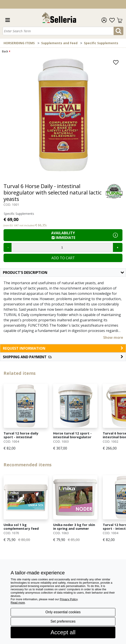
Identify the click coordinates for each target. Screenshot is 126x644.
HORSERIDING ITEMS (19, 43)
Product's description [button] (63, 272)
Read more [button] (18, 603)
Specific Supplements (101, 43)
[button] (63, 357)
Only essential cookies (63, 612)
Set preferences (63, 621)
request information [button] (63, 348)
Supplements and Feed (59, 43)
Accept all (63, 632)
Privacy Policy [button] (69, 599)
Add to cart (63, 258)
